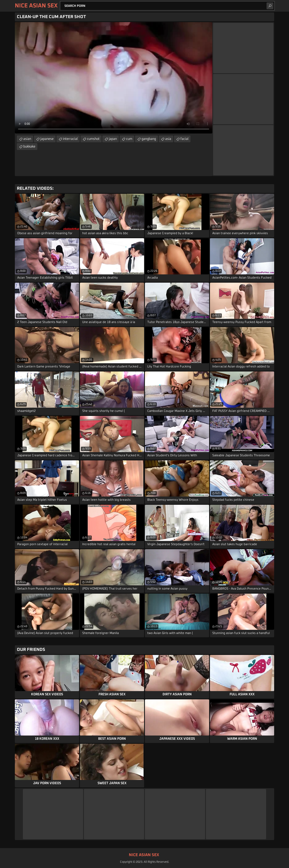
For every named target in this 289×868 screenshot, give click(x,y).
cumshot (93, 139)
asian (27, 139)
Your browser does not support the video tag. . (114, 78)
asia (168, 139)
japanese (47, 139)
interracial (70, 139)
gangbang (149, 139)
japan (113, 139)
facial (184, 139)
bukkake (29, 147)
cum (129, 139)
